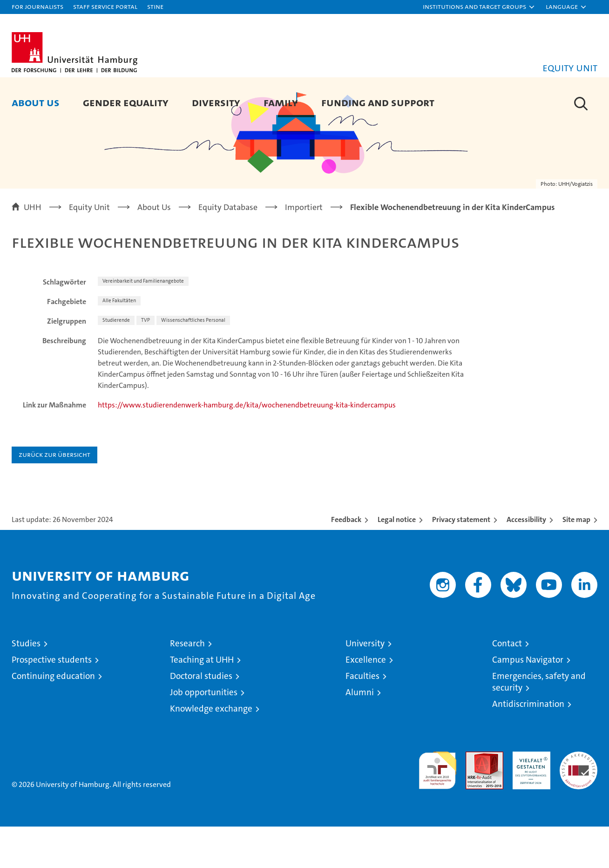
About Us (36, 102)
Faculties (362, 717)
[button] (479, 7)
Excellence (366, 701)
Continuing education (53, 717)
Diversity (216, 102)
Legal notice (397, 561)
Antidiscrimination (528, 745)
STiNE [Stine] (155, 6)
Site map (576, 561)
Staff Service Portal (105, 6)
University (365, 685)
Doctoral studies (201, 717)
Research (187, 685)
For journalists (37, 6)
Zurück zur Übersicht (54, 496)
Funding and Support (378, 102)
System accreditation (579, 803)
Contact (507, 685)
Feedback (346, 561)
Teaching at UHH (202, 701)
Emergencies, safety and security (539, 723)
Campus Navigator (528, 701)
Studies (26, 685)
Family (281, 102)
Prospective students (52, 701)
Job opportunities (204, 734)
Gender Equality (126, 102)
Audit (474, 798)
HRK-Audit (529, 798)
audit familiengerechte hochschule (437, 808)
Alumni (360, 734)
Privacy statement (461, 561)
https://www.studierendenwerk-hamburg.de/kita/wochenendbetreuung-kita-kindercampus (247, 446)
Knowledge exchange (211, 750)
